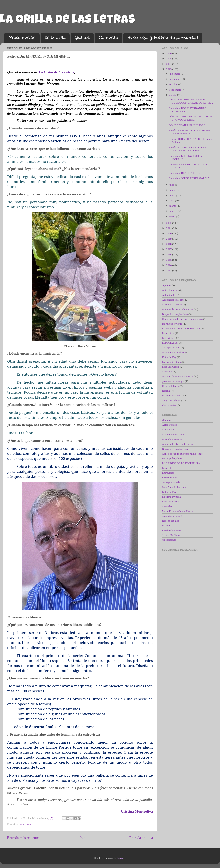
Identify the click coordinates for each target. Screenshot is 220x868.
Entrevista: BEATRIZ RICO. (184, 173)
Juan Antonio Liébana (174, 352)
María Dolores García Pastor (177, 376)
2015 (169, 260)
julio (172, 185)
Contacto (108, 38)
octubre (174, 84)
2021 (169, 228)
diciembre (175, 74)
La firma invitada (171, 362)
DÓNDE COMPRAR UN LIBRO (187, 125)
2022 (169, 223)
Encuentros (168, 333)
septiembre (176, 90)
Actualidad (168, 295)
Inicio (84, 838)
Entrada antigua (141, 838)
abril (172, 201)
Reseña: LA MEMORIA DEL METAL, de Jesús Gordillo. (190, 132)
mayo (173, 195)
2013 (169, 270)
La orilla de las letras (67, 20)
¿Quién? (166, 285)
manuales (167, 372)
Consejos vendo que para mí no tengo (182, 319)
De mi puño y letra (172, 324)
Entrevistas (25, 824)
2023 (169, 69)
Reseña (166, 391)
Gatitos (82, 38)
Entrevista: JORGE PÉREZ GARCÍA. (189, 178)
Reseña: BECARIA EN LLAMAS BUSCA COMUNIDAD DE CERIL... (191, 101)
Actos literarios (170, 290)
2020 (169, 233)
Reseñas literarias (171, 396)
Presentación (22, 38)
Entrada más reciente (23, 838)
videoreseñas (169, 405)
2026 (169, 53)
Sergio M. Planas (171, 400)
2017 (169, 249)
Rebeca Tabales (170, 386)
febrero (174, 211)
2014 (169, 265)
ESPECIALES (170, 343)
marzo (173, 206)
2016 (169, 255)
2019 (169, 239)
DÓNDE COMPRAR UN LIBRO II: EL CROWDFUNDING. (191, 118)
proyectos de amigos (173, 381)
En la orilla (55, 38)
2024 (169, 64)
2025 (169, 59)
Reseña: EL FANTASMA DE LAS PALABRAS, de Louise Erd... (187, 149)
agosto (173, 95)
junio (172, 190)
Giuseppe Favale (171, 348)
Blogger (121, 858)
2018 (169, 244)
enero (173, 216)
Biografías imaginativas (175, 314)
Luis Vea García (171, 367)
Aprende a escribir (172, 304)
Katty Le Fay (169, 357)
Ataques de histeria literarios (177, 309)
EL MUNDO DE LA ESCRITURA (181, 328)
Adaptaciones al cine (173, 300)
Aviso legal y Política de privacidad (163, 38)
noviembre (175, 79)
